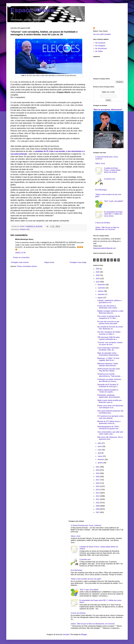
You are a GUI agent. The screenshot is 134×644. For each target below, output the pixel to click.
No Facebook (100, 43)
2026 (98, 269)
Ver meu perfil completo (102, 34)
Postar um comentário (21, 257)
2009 (98, 506)
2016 (98, 483)
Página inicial (49, 262)
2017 (98, 480)
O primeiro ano (110, 179)
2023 (98, 279)
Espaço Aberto (33, 10)
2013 (98, 493)
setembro (101, 294)
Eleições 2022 (25, 229)
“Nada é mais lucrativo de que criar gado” (86, 579)
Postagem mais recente (20, 262)
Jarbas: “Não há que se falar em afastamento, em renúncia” (93, 624)
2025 (98, 272)
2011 (98, 499)
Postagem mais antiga (78, 262)
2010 (98, 503)
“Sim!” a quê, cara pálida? (114, 201)
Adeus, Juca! (100, 163)
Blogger (84, 634)
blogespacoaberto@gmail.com (104, 248)
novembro (102, 288)
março (100, 456)
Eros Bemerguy (101, 190)
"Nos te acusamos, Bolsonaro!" (108, 110)
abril (100, 453)
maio (100, 450)
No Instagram (100, 46)
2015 (98, 486)
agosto (100, 298)
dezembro (102, 285)
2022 (98, 282)
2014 (98, 490)
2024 (98, 275)
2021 (98, 467)
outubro (101, 291)
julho (100, 443)
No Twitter (99, 51)
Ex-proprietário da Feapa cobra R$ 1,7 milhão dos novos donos (113, 214)
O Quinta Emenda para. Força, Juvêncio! (86, 525)
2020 (98, 470)
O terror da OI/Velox (103, 223)
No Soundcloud (101, 48)
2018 (98, 477)
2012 (98, 496)
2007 (98, 512)
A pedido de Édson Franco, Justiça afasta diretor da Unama (112, 170)
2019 (98, 473)
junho (100, 446)
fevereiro (101, 459)
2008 (98, 509)
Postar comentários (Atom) (27, 266)
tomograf (66, 634)
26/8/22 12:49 (20, 253)
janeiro (100, 463)
